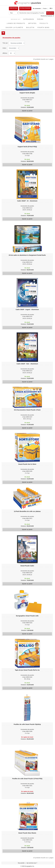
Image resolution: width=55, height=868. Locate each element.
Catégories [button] (29, 19)
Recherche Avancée (47, 16)
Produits (45, 23)
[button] (37, 9)
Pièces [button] (40, 19)
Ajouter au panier (27, 111)
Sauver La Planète (14, 27)
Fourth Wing (43, 27)
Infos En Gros (14, 8)
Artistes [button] (32, 23)
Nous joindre (21, 863)
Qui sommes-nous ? (32, 863)
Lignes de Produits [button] (16, 23)
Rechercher (50, 13)
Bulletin (30, 27)
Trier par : (5, 43)
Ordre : (5, 48)
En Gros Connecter (25, 8)
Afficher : (5, 53)
